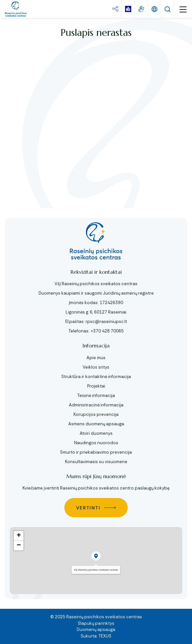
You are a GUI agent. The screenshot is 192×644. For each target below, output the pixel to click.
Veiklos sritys (96, 367)
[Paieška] (167, 9)
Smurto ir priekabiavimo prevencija (96, 452)
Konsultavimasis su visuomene (96, 462)
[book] (128, 9)
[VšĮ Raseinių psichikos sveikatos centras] (16, 9)
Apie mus (96, 358)
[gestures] (141, 9)
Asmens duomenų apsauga (96, 424)
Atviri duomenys (96, 433)
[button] (96, 556)
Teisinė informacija (96, 395)
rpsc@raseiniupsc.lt (106, 322)
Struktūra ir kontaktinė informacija (96, 377)
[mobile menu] (183, 9)
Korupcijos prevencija (96, 414)
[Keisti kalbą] (154, 9)
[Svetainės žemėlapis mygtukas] (115, 9)
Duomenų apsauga (96, 629)
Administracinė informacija (96, 405)
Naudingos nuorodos (96, 443)
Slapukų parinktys (96, 623)
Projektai (96, 386)
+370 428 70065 (107, 331)
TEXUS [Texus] (105, 636)
